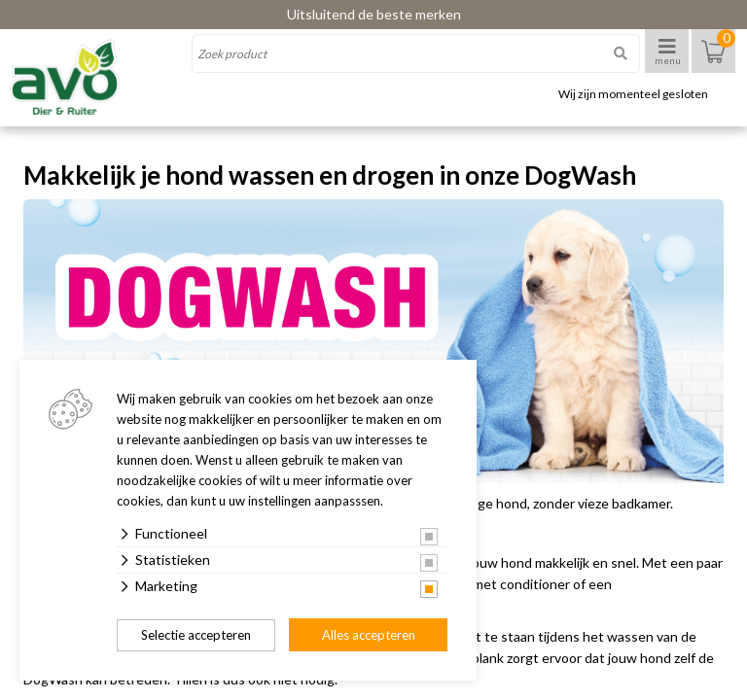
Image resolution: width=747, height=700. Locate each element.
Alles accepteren (369, 635)
